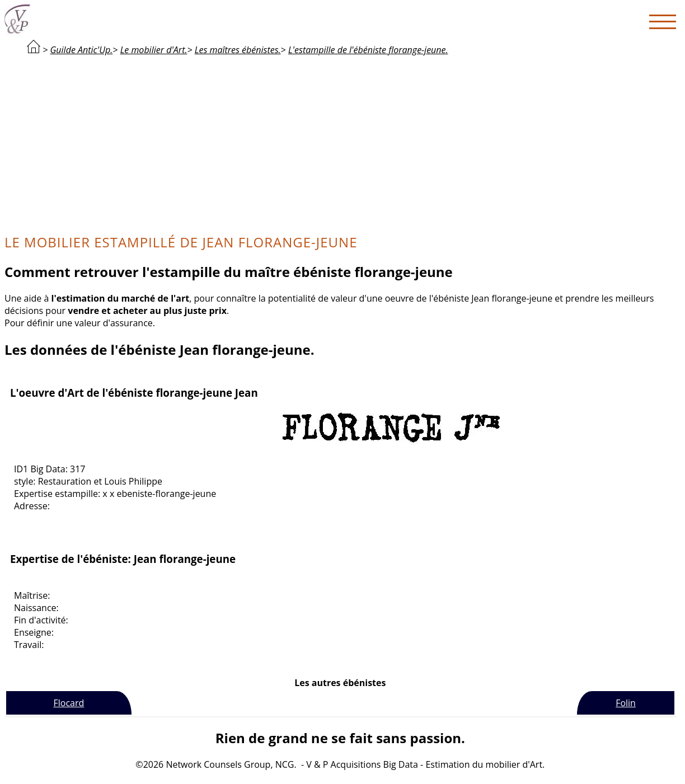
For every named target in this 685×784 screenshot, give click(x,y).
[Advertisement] (340, 143)
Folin (626, 703)
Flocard (69, 703)
